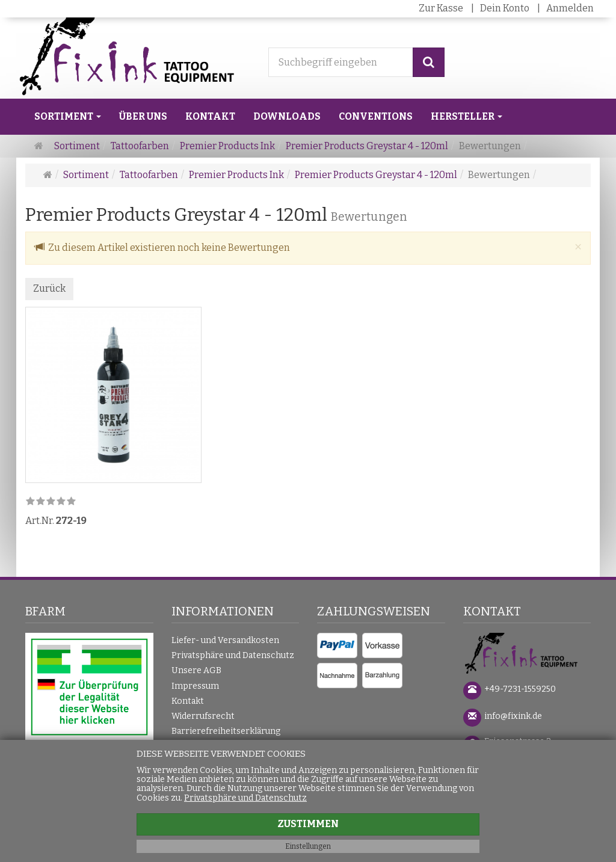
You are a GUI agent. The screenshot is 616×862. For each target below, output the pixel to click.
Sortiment (68, 116)
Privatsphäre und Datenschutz (233, 655)
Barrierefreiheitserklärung (226, 731)
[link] (51, 502)
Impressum (195, 686)
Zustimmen (308, 824)
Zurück (49, 288)
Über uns (143, 116)
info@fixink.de (513, 716)
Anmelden (570, 8)
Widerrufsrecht (203, 716)
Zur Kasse (441, 8)
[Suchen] (429, 62)
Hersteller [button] (467, 116)
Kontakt (210, 116)
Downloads (287, 116)
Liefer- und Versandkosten (225, 640)
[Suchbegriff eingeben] (341, 62)
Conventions (376, 116)
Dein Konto (505, 8)
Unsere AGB (196, 670)
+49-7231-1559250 (520, 689)
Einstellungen (308, 846)
